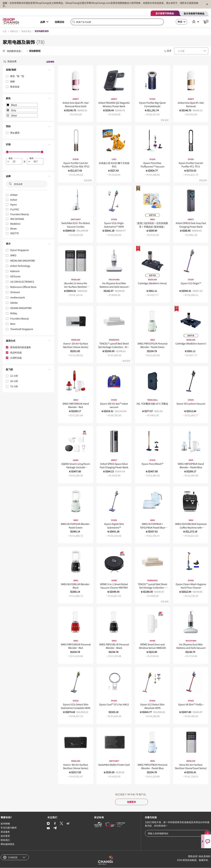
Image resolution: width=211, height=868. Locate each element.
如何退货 (5, 836)
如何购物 (5, 824)
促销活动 (60, 22)
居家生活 (14, 31)
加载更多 (132, 802)
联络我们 (5, 840)
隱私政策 (193, 856)
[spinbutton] (16, 161)
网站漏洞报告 (8, 844)
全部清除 (50, 62)
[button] (28, 70)
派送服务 (5, 832)
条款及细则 (205, 856)
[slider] (7, 152)
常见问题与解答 (9, 828)
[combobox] (117, 22)
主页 (5, 31)
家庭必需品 (26, 31)
